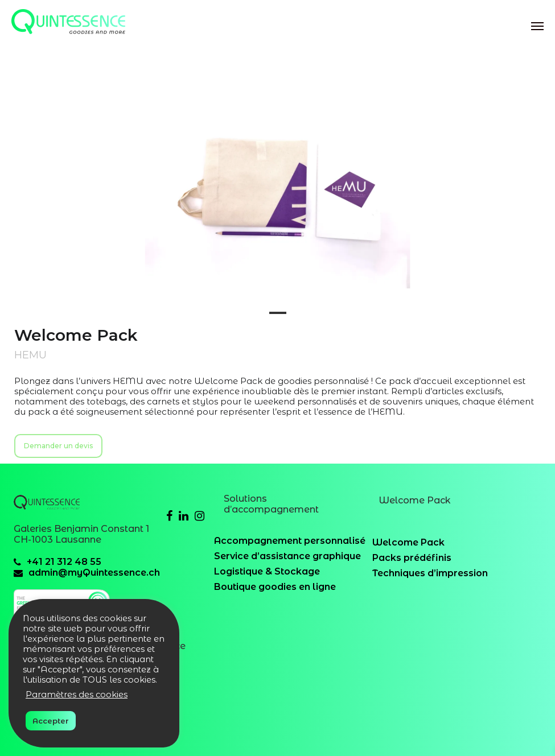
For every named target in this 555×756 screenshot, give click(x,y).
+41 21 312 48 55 (64, 562)
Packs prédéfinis (412, 558)
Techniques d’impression (430, 573)
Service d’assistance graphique (287, 556)
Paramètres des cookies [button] (77, 695)
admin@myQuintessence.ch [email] (94, 573)
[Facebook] (169, 516)
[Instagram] (200, 516)
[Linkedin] (184, 516)
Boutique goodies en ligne (275, 587)
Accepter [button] (51, 721)
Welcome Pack (408, 542)
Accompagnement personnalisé (290, 541)
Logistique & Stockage (267, 571)
